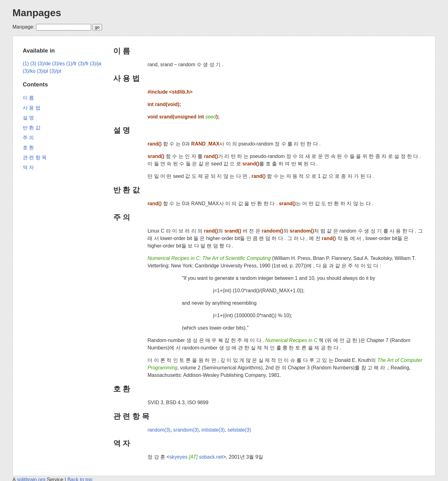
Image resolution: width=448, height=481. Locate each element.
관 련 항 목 (131, 416)
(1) (26, 64)
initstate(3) (213, 430)
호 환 (122, 389)
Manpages (37, 13)
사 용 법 (126, 78)
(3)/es (58, 64)
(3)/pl (42, 71)
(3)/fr (83, 64)
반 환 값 (126, 190)
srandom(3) (186, 430)
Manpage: (23, 27)
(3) (33, 64)
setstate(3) (239, 430)
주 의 (122, 217)
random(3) (159, 430)
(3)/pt (55, 71)
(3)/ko (29, 71)
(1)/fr (72, 64)
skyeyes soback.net (196, 457)
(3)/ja (96, 64)
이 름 (122, 51)
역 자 (122, 443)
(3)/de (44, 64)
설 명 (122, 130)
